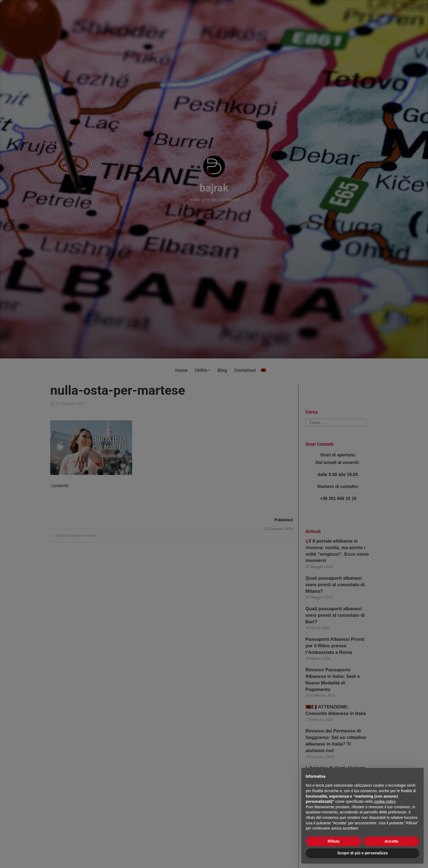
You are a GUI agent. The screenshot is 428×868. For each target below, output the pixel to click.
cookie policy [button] (385, 801)
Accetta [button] (392, 841)
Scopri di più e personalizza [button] (362, 853)
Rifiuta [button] (334, 841)
